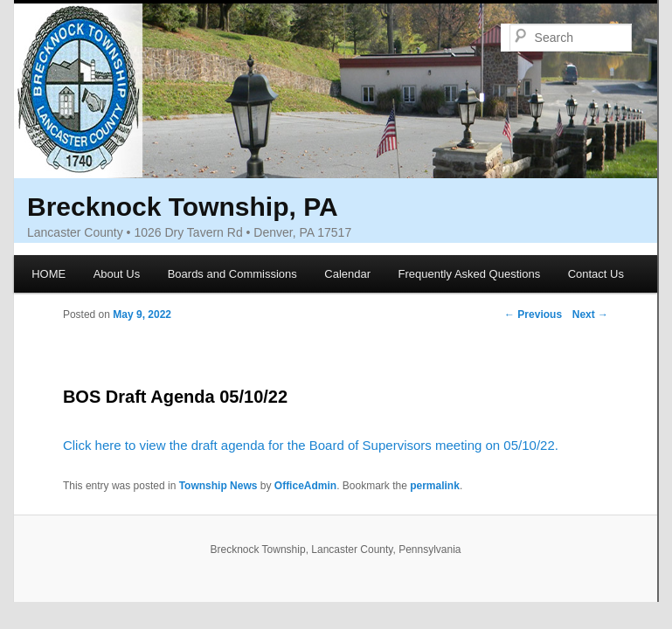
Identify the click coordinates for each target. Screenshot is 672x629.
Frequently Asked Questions (470, 274)
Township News (218, 486)
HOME (48, 274)
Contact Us (596, 274)
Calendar (347, 274)
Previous (533, 314)
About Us (117, 274)
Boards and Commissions (232, 274)
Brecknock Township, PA (183, 207)
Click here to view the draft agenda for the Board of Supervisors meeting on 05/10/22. (311, 445)
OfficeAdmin (305, 486)
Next (590, 314)
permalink (435, 486)
